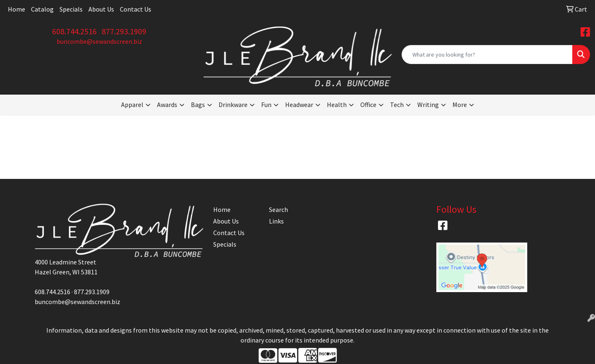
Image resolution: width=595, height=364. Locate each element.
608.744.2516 (74, 31)
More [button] (460, 105)
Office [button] (368, 105)
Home (17, 9)
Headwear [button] (299, 105)
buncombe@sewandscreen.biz (99, 41)
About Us (101, 9)
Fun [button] (266, 105)
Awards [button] (167, 105)
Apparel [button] (132, 105)
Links (276, 221)
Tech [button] (397, 105)
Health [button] (337, 105)
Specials (71, 9)
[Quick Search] (487, 55)
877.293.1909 (124, 31)
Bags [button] (198, 105)
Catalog (42, 9)
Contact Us (136, 9)
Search (278, 209)
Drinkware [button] (233, 105)
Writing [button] (428, 105)
